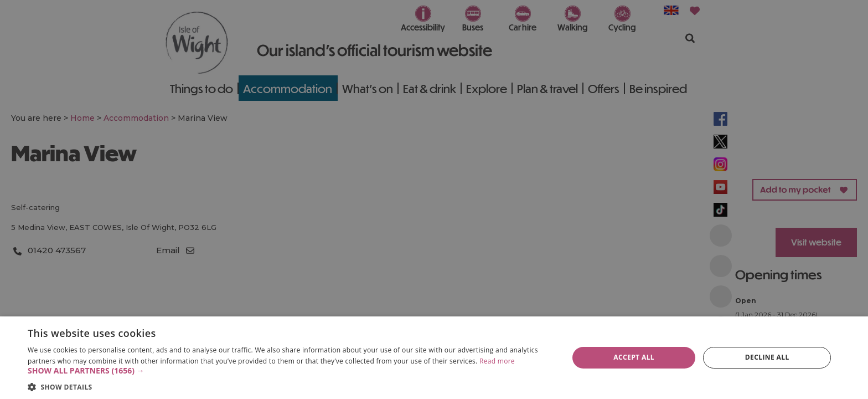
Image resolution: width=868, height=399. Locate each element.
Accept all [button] (634, 357)
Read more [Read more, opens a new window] (497, 361)
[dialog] (434, 358)
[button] (290, 371)
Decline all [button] (767, 357)
